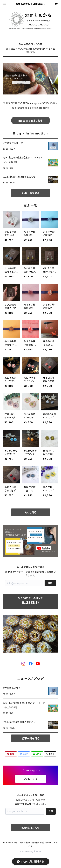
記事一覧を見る (31, 193)
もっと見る (31, 512)
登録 (50, 583)
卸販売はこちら (30, 828)
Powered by (31, 852)
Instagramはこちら (30, 121)
